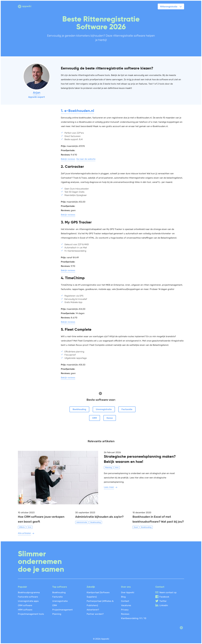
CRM (95, 418)
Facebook (164, 597)
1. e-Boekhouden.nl (78, 111)
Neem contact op (168, 592)
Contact (125, 601)
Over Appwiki (128, 592)
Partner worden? (95, 614)
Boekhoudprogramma (29, 592)
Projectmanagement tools (31, 614)
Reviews (125, 614)
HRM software (25, 610)
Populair (22, 587)
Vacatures (126, 605)
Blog (123, 597)
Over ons (126, 587)
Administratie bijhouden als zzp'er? (99, 517)
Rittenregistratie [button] (169, 7)
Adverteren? (93, 610)
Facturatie (127, 409)
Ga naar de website (86, 159)
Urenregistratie (104, 409)
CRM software (25, 605)
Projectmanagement (62, 610)
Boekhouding (79, 409)
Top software (60, 587)
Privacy (125, 610)
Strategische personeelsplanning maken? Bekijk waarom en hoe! (140, 459)
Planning (57, 614)
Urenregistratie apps (28, 601)
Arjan (37, 93)
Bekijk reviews (68, 159)
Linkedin (164, 605)
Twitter (163, 601)
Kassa (110, 418)
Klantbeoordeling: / (134, 618)
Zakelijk (91, 587)
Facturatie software (28, 597)
